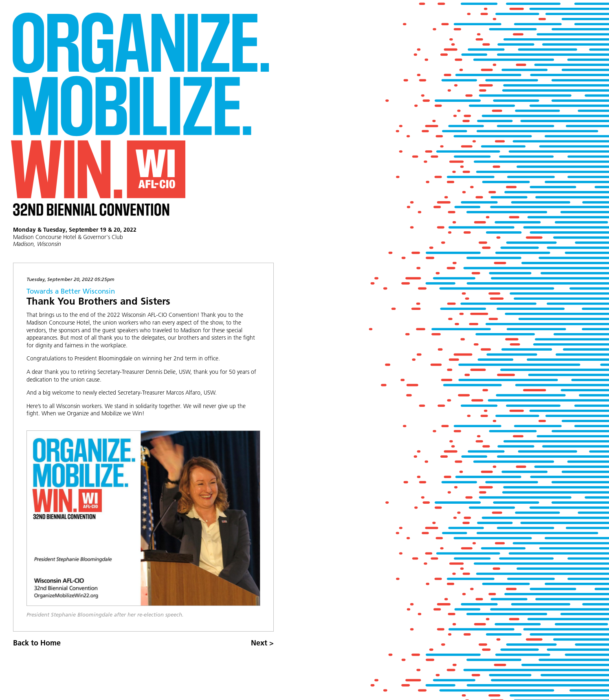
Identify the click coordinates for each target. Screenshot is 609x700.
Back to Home (37, 643)
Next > (262, 643)
